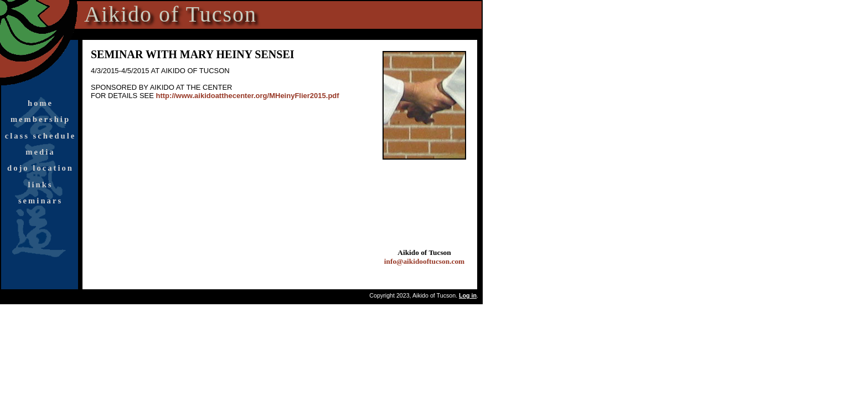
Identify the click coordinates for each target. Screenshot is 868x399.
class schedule (41, 136)
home (40, 103)
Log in (468, 295)
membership (40, 119)
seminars (40, 201)
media (40, 152)
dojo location (40, 168)
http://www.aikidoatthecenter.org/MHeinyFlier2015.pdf (248, 96)
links (40, 185)
